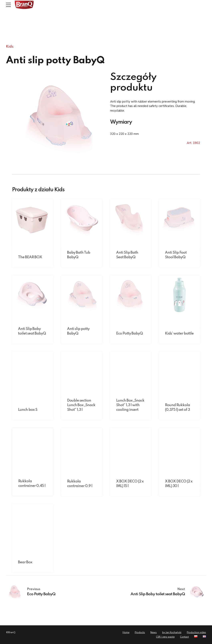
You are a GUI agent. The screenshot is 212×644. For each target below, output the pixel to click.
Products (140, 632)
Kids (10, 47)
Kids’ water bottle (179, 334)
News (154, 632)
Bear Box (25, 562)
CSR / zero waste (165, 637)
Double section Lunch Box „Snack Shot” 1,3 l (81, 405)
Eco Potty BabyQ (129, 334)
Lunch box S (28, 410)
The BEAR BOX (30, 257)
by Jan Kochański (172, 632)
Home (126, 632)
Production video (196, 632)
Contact (184, 637)
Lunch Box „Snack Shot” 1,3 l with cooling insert (130, 405)
